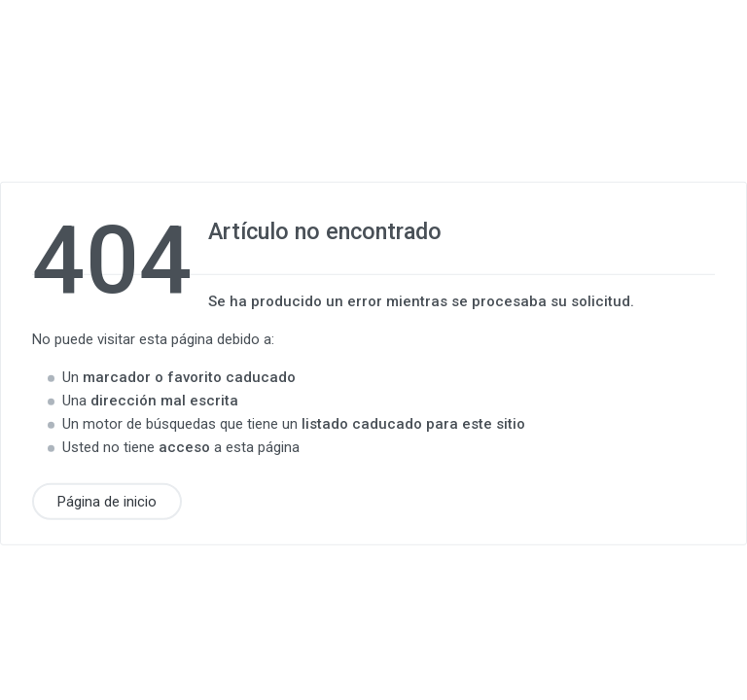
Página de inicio (107, 501)
